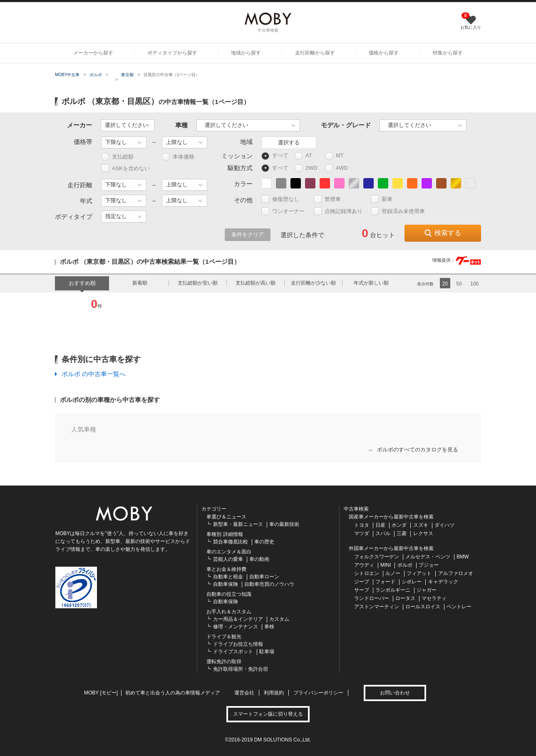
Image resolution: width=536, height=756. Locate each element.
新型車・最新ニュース (238, 524)
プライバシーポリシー (318, 693)
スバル (383, 533)
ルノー (393, 573)
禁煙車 (331, 199)
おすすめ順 (82, 283)
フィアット (419, 573)
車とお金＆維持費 (226, 569)
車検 (269, 627)
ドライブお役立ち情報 (238, 644)
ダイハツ (444, 525)
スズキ (421, 525)
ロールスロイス (423, 607)
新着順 (140, 283)
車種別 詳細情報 (225, 534)
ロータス (405, 598)
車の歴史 (264, 542)
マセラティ (434, 598)
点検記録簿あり (342, 211)
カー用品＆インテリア (238, 619)
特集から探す (448, 53)
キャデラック (443, 582)
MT (338, 156)
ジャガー (427, 590)
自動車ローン (264, 577)
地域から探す (246, 53)
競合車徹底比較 (231, 542)
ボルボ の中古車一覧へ (94, 374)
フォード (385, 582)
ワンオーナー (287, 211)
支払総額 (117, 157)
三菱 (402, 533)
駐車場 (267, 652)
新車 (385, 199)
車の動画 (259, 559)
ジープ (362, 582)
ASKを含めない (125, 168)
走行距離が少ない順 (313, 283)
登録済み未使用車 (398, 211)
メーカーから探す (93, 53)
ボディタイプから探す (172, 53)
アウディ (364, 565)
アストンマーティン (377, 607)
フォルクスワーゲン (377, 557)
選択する (289, 143)
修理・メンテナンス (236, 627)
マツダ (362, 533)
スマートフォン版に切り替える (268, 714)
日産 (380, 525)
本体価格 (178, 157)
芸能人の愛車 (228, 559)
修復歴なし (284, 199)
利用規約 (274, 693)
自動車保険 (226, 584)
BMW (463, 557)
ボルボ (96, 75)
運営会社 (244, 693)
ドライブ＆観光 (224, 637)
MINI (386, 565)
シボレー (412, 582)
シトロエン (367, 573)
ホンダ (399, 525)
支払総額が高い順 (256, 283)
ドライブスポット (233, 652)
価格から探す (384, 53)
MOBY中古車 (67, 75)
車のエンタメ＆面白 (229, 552)
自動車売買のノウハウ (269, 584)
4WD (339, 168)
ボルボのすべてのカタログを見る (413, 450)
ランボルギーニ (393, 590)
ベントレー (459, 607)
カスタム (279, 619)
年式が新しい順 (371, 283)
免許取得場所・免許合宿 (241, 669)
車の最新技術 (284, 524)
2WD (308, 168)
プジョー (429, 565)
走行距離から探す (315, 53)
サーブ (362, 590)
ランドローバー (372, 598)
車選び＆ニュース (226, 517)
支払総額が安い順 (198, 283)
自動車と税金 (228, 577)
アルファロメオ (456, 573)
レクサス (423, 533)
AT (307, 156)
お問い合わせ (395, 693)
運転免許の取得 (224, 662)
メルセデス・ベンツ (428, 557)
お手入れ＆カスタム (229, 612)
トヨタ (362, 525)
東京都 (127, 75)
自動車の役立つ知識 (229, 594)
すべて (275, 156)
